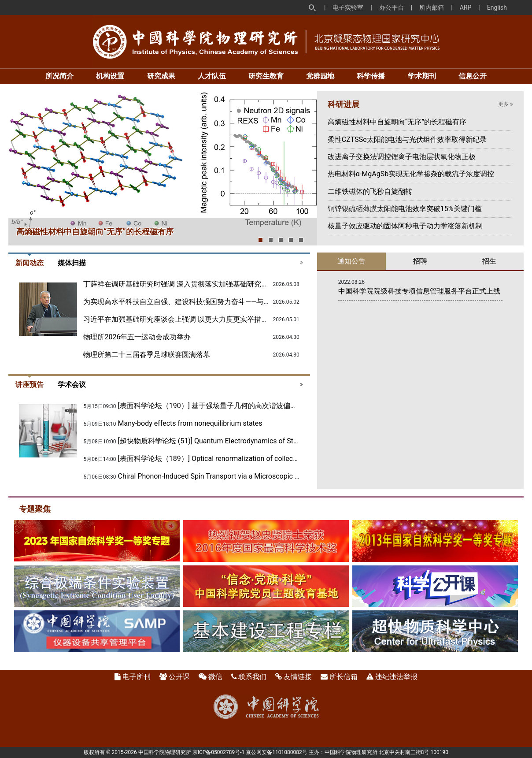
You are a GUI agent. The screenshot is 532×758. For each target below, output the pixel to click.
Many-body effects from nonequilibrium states (190, 423)
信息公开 (473, 76)
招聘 (420, 261)
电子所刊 (137, 677)
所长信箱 (344, 677)
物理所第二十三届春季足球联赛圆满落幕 (147, 355)
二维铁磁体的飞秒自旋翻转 (370, 191)
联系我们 (252, 677)
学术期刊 (422, 76)
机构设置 (110, 76)
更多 (506, 104)
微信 (215, 677)
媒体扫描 (72, 263)
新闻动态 (30, 263)
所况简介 (59, 76)
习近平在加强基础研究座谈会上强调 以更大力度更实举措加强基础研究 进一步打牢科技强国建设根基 (240, 319)
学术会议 (72, 385)
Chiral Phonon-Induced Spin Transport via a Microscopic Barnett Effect (228, 476)
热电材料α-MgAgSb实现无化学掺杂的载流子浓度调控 (411, 174)
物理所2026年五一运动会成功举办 (137, 337)
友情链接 (298, 677)
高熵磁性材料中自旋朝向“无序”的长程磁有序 (95, 232)
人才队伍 (212, 76)
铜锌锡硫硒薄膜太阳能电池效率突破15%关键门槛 (405, 209)
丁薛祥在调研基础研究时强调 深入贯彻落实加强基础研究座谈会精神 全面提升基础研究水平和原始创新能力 (251, 284)
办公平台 (392, 7)
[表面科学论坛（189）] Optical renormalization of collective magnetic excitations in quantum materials (279, 459)
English (497, 7)
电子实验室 (348, 7)
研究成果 (161, 76)
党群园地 (320, 76)
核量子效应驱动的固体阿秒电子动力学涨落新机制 (405, 226)
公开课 (179, 677)
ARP (466, 7)
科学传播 (371, 76)
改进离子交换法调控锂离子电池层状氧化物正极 (402, 157)
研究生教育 (266, 76)
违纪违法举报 (396, 677)
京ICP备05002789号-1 (219, 752)
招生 (489, 261)
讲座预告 (30, 385)
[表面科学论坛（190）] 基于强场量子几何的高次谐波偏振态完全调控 (225, 406)
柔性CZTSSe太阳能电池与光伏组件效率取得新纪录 (407, 139)
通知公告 (351, 261)
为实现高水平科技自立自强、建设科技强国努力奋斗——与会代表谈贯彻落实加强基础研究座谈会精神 (240, 302)
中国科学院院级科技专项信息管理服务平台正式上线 (419, 291)
